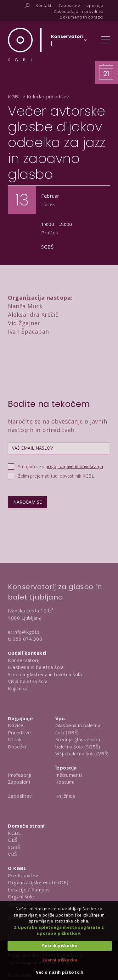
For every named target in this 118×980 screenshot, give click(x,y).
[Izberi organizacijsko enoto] (67, 42)
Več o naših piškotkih (60, 972)
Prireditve (20, 732)
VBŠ (12, 854)
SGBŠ (14, 847)
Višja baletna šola (28, 681)
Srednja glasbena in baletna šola (45, 674)
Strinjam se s (60, 466)
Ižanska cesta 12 (27, 610)
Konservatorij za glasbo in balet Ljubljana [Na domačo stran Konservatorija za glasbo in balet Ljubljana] (55, 592)
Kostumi (65, 782)
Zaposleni (19, 782)
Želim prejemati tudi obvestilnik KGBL (56, 476)
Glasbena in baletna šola (36, 667)
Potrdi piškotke (60, 945)
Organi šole (21, 896)
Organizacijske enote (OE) (38, 882)
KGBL (14, 833)
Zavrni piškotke (60, 960)
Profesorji (20, 775)
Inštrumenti (69, 775)
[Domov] (20, 44)
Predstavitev (23, 875)
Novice (16, 725)
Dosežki (17, 747)
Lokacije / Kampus (29, 890)
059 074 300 (28, 639)
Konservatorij (24, 660)
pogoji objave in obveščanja (74, 466)
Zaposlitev (20, 796)
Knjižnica (18, 688)
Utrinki (15, 739)
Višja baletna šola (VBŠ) (82, 753)
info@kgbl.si (27, 632)
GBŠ (13, 840)
